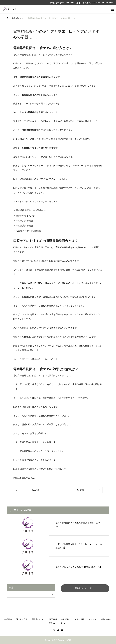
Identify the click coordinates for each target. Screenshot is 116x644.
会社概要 (65, 619)
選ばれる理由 (22, 619)
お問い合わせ (106, 619)
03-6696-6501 (68, 3)
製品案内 (8, 619)
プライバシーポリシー (58, 623)
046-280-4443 (107, 3)
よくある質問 (79, 619)
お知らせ (92, 619)
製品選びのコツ (38, 619)
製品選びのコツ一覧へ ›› (85, 588)
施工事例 (53, 619)
